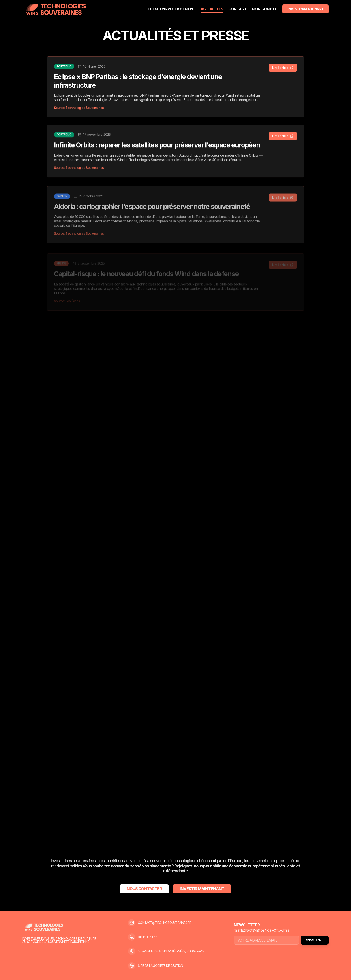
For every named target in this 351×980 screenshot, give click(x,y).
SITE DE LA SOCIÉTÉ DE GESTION (161, 966)
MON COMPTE (264, 9)
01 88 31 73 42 (147, 937)
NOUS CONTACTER (144, 889)
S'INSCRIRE (315, 940)
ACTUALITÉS (212, 9)
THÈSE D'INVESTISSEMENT (171, 9)
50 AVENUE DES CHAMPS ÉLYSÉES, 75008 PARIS (171, 951)
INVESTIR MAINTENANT (305, 9)
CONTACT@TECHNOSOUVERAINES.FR (165, 923)
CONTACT (238, 9)
